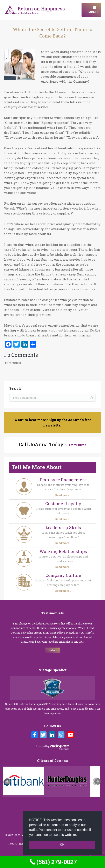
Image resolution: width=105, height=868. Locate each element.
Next (98, 781)
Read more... (63, 495)
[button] (78, 835)
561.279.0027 (75, 445)
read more (53, 650)
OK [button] (62, 845)
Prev (7, 781)
